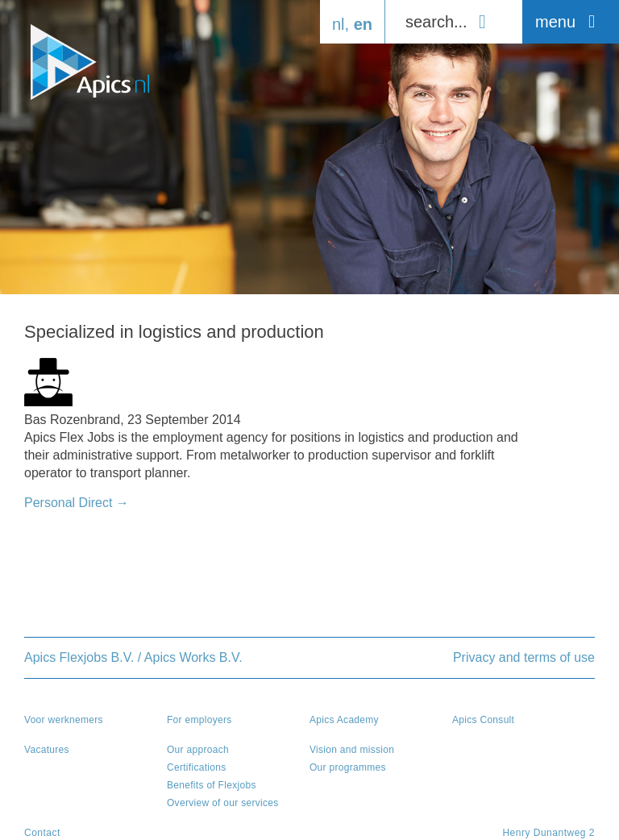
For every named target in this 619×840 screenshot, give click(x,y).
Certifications (197, 767)
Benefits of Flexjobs (212, 785)
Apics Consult (483, 720)
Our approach (198, 750)
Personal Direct (77, 503)
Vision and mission (352, 750)
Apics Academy (344, 720)
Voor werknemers (64, 720)
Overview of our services (223, 803)
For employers (199, 720)
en (363, 24)
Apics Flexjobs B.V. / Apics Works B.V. (133, 657)
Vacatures (47, 750)
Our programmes (348, 767)
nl (339, 24)
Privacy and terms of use (524, 657)
